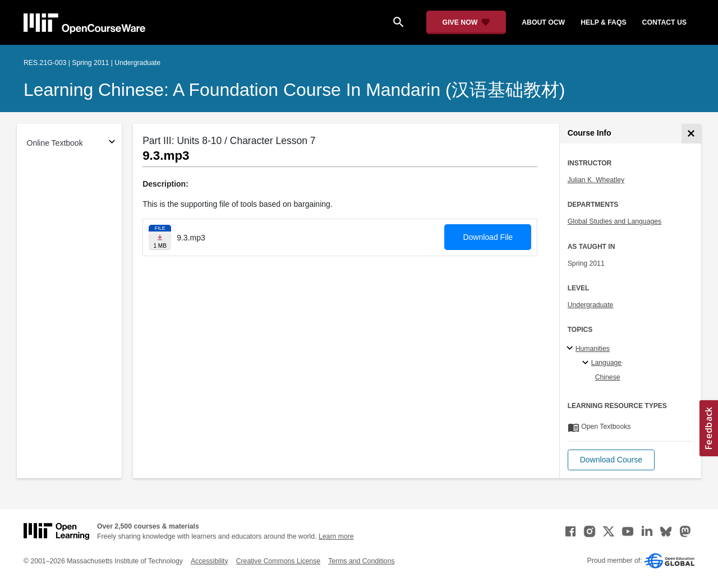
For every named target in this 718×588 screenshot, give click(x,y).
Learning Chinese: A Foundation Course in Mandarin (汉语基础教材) (294, 90)
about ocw (543, 22)
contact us (664, 22)
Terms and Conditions (361, 561)
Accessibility (210, 561)
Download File (488, 237)
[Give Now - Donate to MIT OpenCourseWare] (466, 22)
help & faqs (603, 22)
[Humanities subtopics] (571, 349)
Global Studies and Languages (615, 221)
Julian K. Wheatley (596, 180)
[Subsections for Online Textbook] (112, 143)
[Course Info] (691, 134)
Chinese (608, 377)
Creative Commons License (278, 561)
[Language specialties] (587, 363)
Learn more (336, 536)
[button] (611, 460)
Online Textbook (55, 143)
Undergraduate (591, 305)
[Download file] (160, 237)
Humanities (593, 349)
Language (607, 363)
